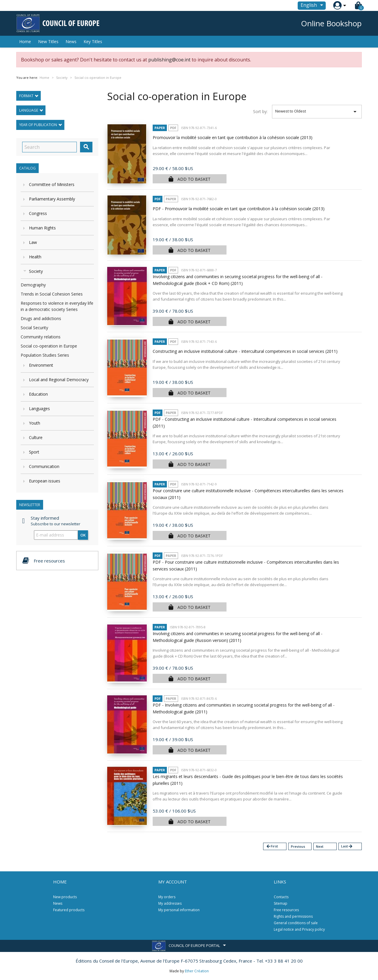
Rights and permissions (293, 916)
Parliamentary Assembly (52, 199)
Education (38, 394)
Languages (39, 409)
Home (25, 41)
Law (33, 242)
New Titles (48, 41)
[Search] (49, 147)
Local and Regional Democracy (59, 380)
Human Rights (42, 228)
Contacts (281, 897)
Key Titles (93, 41)
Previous (298, 846)
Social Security (34, 328)
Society (36, 271)
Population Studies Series (45, 355)
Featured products (69, 910)
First (272, 846)
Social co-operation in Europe (49, 346)
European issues (45, 481)
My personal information (179, 910)
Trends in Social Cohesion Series (52, 294)
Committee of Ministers (52, 184)
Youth (35, 423)
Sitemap (281, 903)
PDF (173, 128)
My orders (167, 897)
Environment (41, 365)
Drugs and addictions (41, 318)
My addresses (170, 903)
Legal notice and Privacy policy (299, 929)
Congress (38, 213)
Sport (34, 452)
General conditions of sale (296, 923)
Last (347, 846)
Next (320, 846)
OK (83, 535)
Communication (44, 466)
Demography (33, 285)
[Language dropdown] (313, 6)
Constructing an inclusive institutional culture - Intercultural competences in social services (245, 351)
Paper (160, 128)
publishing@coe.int (169, 60)
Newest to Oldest (317, 112)
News (71, 41)
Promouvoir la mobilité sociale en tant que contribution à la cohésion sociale (233, 137)
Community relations (41, 337)
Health (35, 257)
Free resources (286, 910)
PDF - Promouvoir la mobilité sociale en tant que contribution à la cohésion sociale (239, 209)
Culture (36, 437)
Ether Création (197, 971)
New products (65, 897)
